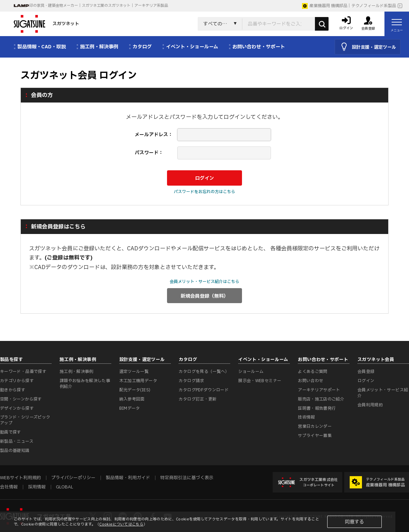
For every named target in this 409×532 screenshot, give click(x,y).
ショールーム (251, 372)
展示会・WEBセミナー (260, 381)
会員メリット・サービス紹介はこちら (204, 282)
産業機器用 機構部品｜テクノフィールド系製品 (349, 6)
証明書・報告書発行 (317, 408)
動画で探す (11, 432)
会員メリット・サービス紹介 (383, 393)
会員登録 (366, 372)
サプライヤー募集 (315, 436)
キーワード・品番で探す (23, 372)
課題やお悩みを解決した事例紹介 (85, 384)
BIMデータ (130, 408)
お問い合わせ (310, 381)
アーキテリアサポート (319, 390)
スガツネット (46, 24)
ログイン (366, 381)
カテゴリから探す (17, 381)
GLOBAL (64, 487)
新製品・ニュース (17, 441)
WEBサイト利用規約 (20, 478)
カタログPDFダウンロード (204, 390)
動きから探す (13, 390)
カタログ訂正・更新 (198, 399)
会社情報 (9, 487)
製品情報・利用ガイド (128, 478)
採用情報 (37, 487)
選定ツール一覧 (134, 372)
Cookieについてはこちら (121, 524)
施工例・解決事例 (77, 372)
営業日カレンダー (315, 426)
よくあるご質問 (313, 372)
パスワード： (149, 153)
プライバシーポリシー (73, 478)
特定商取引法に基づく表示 (187, 478)
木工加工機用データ (138, 381)
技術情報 (306, 417)
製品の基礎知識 (15, 451)
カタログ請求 (191, 381)
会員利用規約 (370, 405)
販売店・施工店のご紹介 (321, 399)
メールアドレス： (154, 135)
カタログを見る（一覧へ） (204, 372)
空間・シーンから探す (21, 399)
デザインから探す (17, 408)
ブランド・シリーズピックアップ (25, 420)
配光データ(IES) (135, 390)
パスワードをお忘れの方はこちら (204, 192)
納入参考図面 (132, 399)
